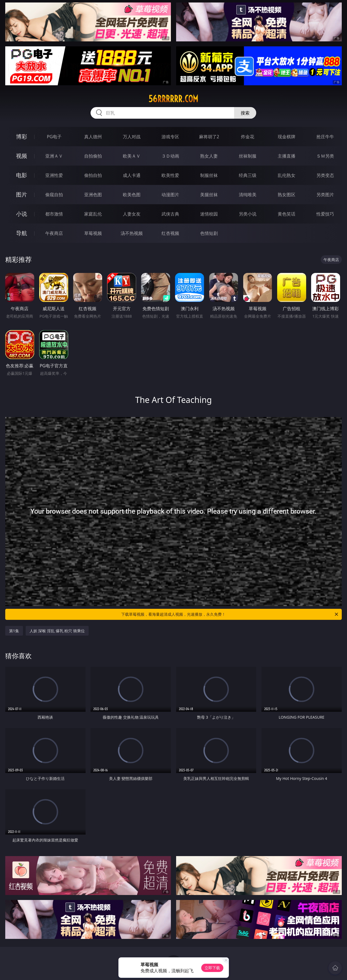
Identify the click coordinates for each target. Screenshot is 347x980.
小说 (22, 214)
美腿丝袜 (209, 195)
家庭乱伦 (93, 214)
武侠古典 (170, 214)
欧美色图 (132, 195)
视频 (22, 156)
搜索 (245, 113)
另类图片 (325, 195)
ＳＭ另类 (325, 156)
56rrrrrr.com (173, 99)
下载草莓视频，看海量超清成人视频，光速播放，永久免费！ (230, 614)
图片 (22, 194)
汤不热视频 (132, 233)
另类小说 (248, 214)
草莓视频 (93, 233)
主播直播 (287, 156)
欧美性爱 (170, 175)
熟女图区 (287, 195)
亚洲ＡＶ (54, 156)
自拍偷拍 (93, 156)
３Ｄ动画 (170, 156)
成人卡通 (132, 175)
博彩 (22, 136)
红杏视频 (170, 233)
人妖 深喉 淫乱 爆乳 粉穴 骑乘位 (57, 631)
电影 (22, 175)
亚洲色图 (93, 195)
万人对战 (132, 137)
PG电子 (54, 137)
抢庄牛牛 (325, 137)
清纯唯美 (248, 195)
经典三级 (248, 175)
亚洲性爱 (54, 175)
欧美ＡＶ (132, 156)
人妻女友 (132, 214)
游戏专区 (170, 137)
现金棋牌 (287, 137)
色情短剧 (209, 233)
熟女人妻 (209, 156)
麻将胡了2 (209, 137)
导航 (22, 233)
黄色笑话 (287, 214)
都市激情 (54, 214)
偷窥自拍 (54, 195)
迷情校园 (209, 214)
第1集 (14, 631)
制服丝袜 (209, 175)
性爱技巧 (325, 214)
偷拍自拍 (93, 175)
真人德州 (93, 137)
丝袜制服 (248, 156)
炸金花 (248, 137)
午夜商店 (54, 233)
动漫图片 (170, 195)
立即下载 (212, 968)
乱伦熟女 (287, 175)
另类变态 (325, 175)
